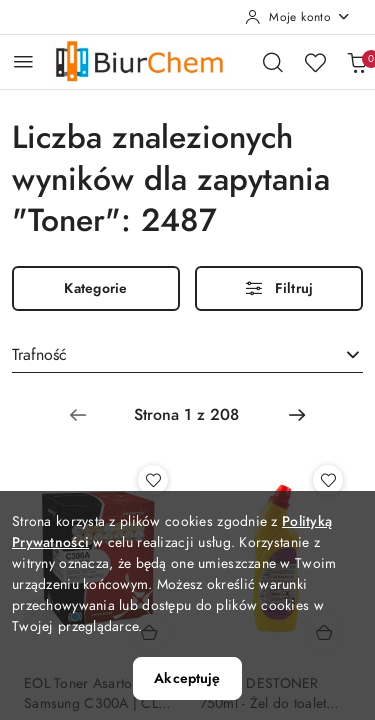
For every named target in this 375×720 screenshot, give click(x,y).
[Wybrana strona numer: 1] (187, 415)
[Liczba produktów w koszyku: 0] (357, 62)
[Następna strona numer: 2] (297, 415)
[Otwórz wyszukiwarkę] (273, 62)
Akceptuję (187, 678)
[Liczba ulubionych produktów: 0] (315, 62)
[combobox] (187, 356)
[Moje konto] (298, 17)
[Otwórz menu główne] (23, 61)
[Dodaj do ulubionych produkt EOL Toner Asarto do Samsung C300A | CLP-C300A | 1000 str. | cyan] (153, 480)
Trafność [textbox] (39, 355)
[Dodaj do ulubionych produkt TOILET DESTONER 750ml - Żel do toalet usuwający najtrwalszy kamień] (328, 480)
